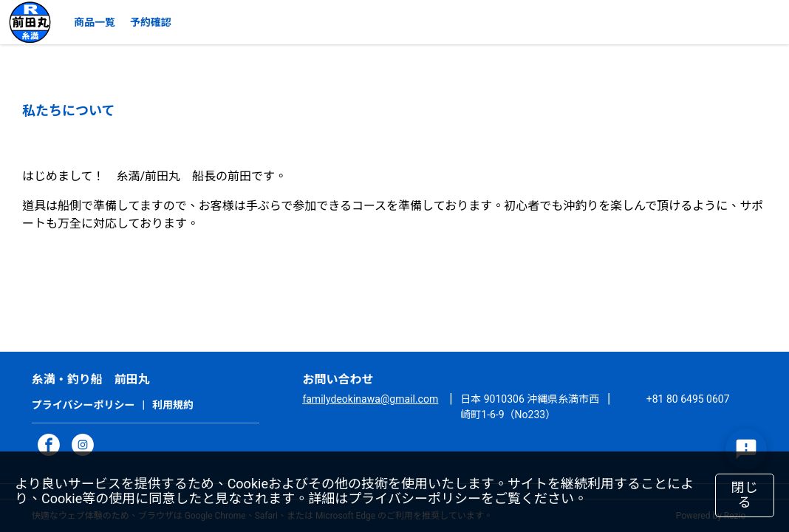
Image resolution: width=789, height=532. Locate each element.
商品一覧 (95, 22)
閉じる (745, 495)
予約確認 (151, 22)
